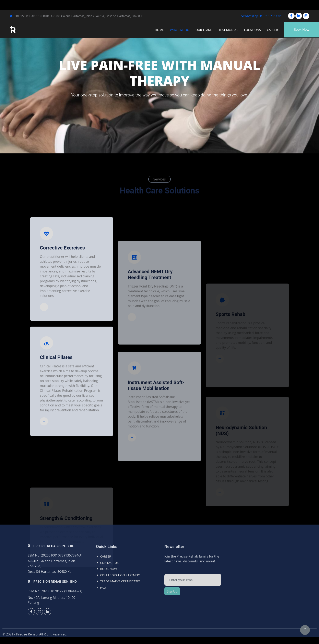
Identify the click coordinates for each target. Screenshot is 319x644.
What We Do (180, 30)
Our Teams (204, 30)
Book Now (302, 30)
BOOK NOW (109, 569)
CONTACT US (109, 563)
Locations (252, 30)
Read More (45, 380)
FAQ (103, 587)
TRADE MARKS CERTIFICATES (120, 581)
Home (159, 30)
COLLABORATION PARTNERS (120, 575)
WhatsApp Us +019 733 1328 (261, 16)
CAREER (106, 556)
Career (272, 30)
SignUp (172, 591)
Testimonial (228, 30)
